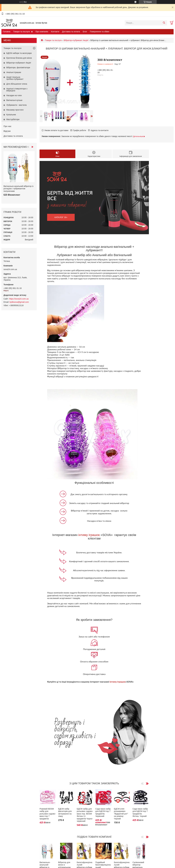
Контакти (55, 32)
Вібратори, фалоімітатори (18, 68)
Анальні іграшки (14, 72)
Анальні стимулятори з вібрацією (17, 90)
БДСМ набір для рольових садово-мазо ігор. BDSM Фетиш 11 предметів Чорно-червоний (85, 815)
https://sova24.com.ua (19, 299)
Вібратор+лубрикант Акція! (76, 40)
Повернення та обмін (100, 32)
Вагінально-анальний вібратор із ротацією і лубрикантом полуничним (18, 189)
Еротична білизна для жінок (19, 58)
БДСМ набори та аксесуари (19, 53)
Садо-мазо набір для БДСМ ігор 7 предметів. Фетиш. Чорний (140, 813)
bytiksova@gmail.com (19, 302)
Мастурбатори (13, 119)
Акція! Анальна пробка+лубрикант (15, 78)
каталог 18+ (61, 217)
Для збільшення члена (17, 84)
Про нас (7, 126)
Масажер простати (15, 110)
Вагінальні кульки (14, 100)
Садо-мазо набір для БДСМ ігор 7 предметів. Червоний (103, 813)
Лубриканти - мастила (16, 105)
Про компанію (42, 32)
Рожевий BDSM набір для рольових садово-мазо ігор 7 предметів (48, 814)
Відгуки (7, 131)
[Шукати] (164, 23)
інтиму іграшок (89, 535)
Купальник (11, 115)
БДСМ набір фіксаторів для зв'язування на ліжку (65, 813)
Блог (85, 32)
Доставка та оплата (71, 32)
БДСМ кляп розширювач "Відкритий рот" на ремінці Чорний (121, 814)
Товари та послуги (21, 32)
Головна (7, 32)
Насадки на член (14, 95)
